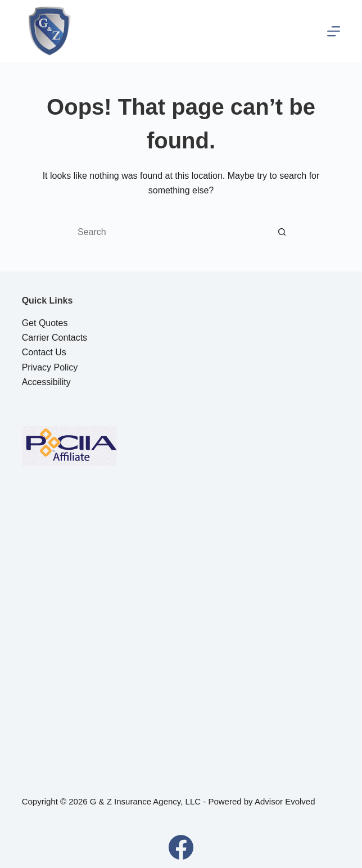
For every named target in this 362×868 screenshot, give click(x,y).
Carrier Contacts (55, 338)
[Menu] (334, 31)
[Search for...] (170, 232)
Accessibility (46, 382)
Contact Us (44, 352)
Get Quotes (45, 323)
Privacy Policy (50, 367)
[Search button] (282, 232)
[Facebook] (181, 847)
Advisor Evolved (285, 801)
